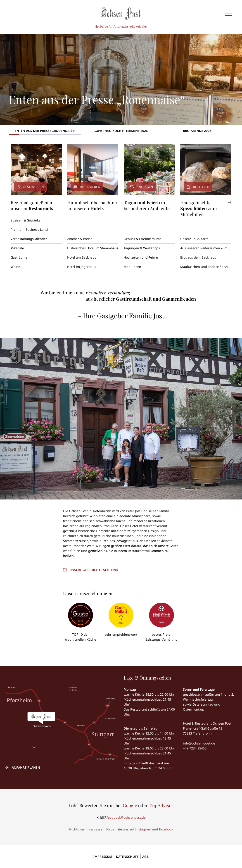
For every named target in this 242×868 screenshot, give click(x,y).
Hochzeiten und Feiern (141, 257)
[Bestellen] (206, 169)
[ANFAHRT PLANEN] (23, 768)
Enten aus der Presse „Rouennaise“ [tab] (45, 131)
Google (130, 805)
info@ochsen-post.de (199, 743)
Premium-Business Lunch (30, 229)
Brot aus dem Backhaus (198, 257)
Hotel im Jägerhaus (82, 267)
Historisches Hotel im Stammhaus (93, 248)
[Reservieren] (36, 169)
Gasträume (19, 257)
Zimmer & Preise (80, 239)
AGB (145, 857)
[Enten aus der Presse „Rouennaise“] (121, 80)
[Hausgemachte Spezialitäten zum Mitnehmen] (206, 208)
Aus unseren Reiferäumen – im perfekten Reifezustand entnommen (206, 248)
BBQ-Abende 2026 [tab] (197, 131)
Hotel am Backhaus (82, 257)
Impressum (103, 857)
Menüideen (132, 267)
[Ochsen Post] (121, 14)
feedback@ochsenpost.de (126, 817)
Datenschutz (127, 857)
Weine (15, 267)
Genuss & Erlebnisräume (143, 239)
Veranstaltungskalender (29, 239)
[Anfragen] (149, 169)
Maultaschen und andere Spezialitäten (206, 267)
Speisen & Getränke (26, 220)
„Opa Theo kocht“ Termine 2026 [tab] (121, 131)
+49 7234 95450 (195, 748)
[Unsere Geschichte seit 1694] (90, 570)
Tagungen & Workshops (142, 248)
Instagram (143, 829)
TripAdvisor (161, 805)
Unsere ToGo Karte (194, 239)
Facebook (166, 829)
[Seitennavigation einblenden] (228, 14)
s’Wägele (17, 248)
